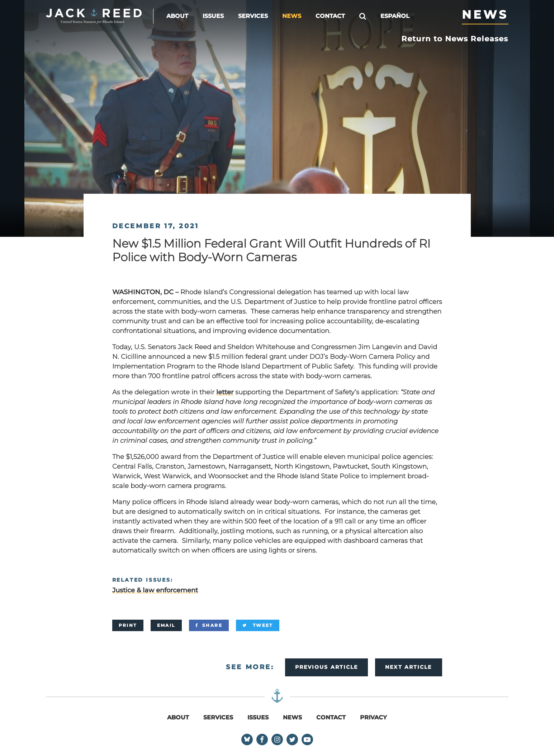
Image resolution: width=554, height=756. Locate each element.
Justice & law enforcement (155, 590)
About (177, 16)
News (292, 16)
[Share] (209, 625)
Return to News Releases (455, 39)
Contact (330, 16)
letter (225, 392)
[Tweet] (258, 625)
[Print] (128, 625)
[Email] (166, 625)
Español (395, 16)
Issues (213, 16)
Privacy (373, 717)
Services (253, 16)
